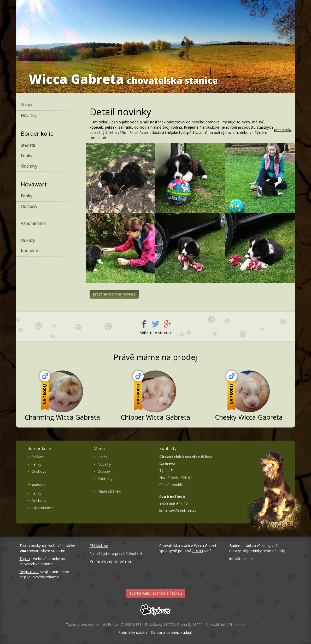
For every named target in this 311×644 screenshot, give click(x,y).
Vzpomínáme (33, 223)
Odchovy (29, 166)
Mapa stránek (109, 491)
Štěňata (28, 145)
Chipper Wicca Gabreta (155, 417)
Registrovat (29, 572)
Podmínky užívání (133, 632)
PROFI (198, 551)
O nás (26, 105)
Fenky (27, 156)
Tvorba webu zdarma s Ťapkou (155, 593)
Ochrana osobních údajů (172, 632)
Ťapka (25, 559)
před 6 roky (283, 130)
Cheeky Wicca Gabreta (249, 417)
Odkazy (28, 240)
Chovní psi (124, 561)
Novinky (29, 115)
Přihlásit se (99, 546)
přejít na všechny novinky (114, 294)
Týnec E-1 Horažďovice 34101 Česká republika (186, 471)
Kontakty (30, 251)
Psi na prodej (101, 561)
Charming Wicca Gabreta (62, 417)
